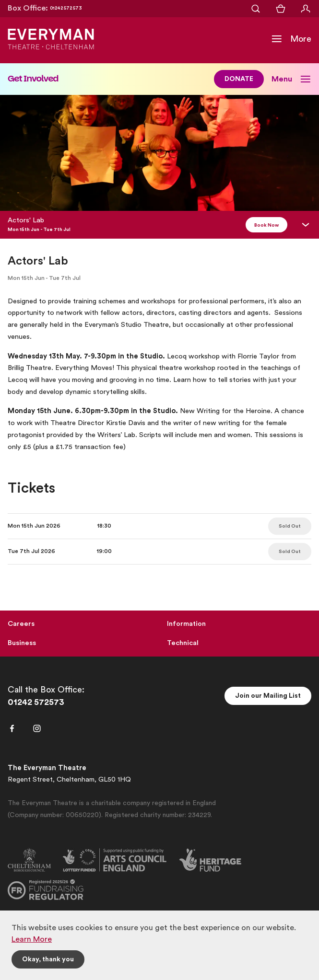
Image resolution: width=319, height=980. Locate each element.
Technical (183, 643)
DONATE (239, 79)
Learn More (32, 939)
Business (22, 643)
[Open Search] (256, 9)
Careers (21, 624)
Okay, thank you (48, 959)
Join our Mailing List (268, 696)
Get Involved (33, 78)
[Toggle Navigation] (291, 39)
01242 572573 (36, 702)
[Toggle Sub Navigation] (291, 79)
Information (186, 624)
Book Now (266, 225)
